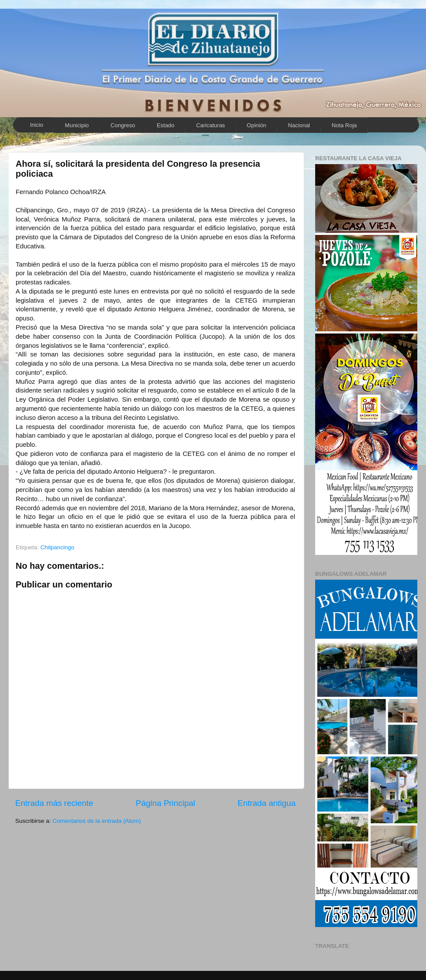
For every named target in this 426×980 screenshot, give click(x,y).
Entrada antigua (267, 803)
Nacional (299, 125)
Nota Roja (344, 125)
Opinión (257, 125)
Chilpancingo (57, 547)
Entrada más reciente (54, 803)
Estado (166, 125)
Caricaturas (210, 125)
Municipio (77, 125)
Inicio (37, 125)
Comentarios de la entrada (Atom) (97, 821)
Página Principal (165, 803)
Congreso (123, 125)
